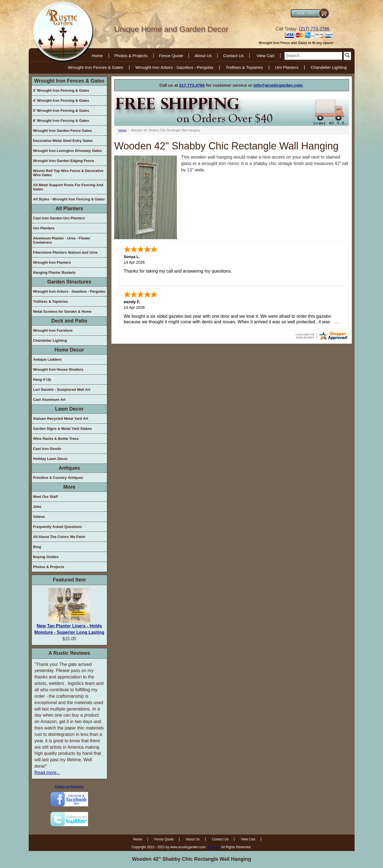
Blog (37, 547)
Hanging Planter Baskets (54, 272)
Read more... (47, 773)
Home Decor (69, 350)
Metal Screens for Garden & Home (62, 311)
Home (97, 56)
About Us (203, 56)
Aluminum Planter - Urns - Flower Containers (62, 240)
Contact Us (233, 56)
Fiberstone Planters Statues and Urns (65, 252)
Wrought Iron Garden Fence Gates (63, 131)
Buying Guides (46, 557)
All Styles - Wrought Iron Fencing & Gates (69, 199)
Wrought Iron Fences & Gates (96, 67)
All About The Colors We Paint (59, 537)
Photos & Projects (131, 56)
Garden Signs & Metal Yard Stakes (63, 429)
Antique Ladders (47, 359)
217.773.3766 (192, 85)
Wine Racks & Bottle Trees (56, 439)
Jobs (37, 507)
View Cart (266, 56)
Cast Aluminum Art (49, 400)
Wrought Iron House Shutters (58, 369)
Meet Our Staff (46, 497)
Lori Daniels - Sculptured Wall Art (62, 390)
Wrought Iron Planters (52, 262)
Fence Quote (171, 56)
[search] (313, 56)
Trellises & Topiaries (244, 67)
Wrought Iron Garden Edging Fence (64, 161)
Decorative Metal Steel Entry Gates (63, 141)
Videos (39, 517)
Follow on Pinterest (69, 787)
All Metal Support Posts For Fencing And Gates (68, 187)
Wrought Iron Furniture (53, 330)
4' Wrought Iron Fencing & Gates (61, 100)
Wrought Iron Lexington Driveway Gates (68, 151)
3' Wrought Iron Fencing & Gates (61, 90)
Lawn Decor (69, 409)
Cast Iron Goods (47, 449)
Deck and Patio (69, 321)
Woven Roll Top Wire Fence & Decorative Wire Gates (68, 173)
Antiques (69, 468)
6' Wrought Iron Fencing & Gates (61, 121)
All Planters (69, 208)
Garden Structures (69, 282)
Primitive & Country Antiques (58, 478)
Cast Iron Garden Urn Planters (59, 218)
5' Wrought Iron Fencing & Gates (61, 111)
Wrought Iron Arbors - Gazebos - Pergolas (174, 67)
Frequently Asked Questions (58, 527)
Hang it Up (42, 380)
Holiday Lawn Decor (50, 459)
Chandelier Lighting (329, 67)
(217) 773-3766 (314, 29)
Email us (214, 847)
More (69, 487)
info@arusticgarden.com (278, 85)
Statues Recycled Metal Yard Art (61, 419)
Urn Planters (287, 67)
